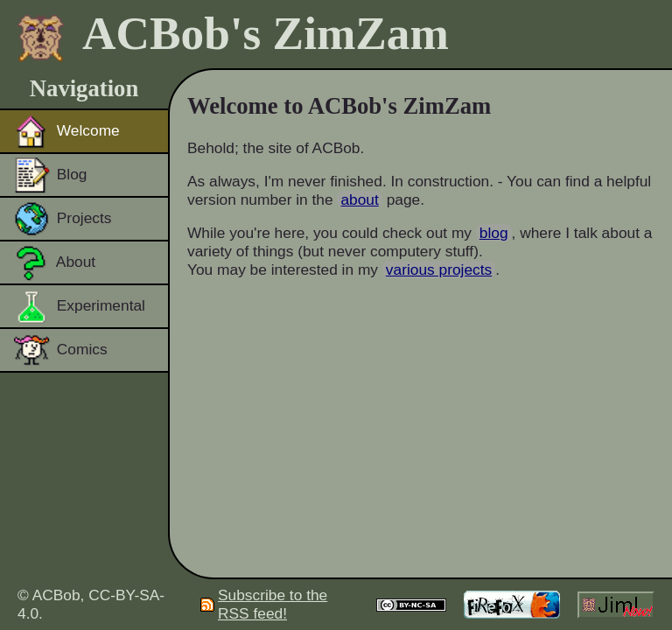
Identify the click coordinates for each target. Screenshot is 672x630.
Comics (61, 350)
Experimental (80, 306)
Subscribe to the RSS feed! (264, 604)
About (55, 262)
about (359, 199)
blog (494, 233)
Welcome (67, 131)
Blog (51, 175)
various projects (439, 269)
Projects (63, 219)
